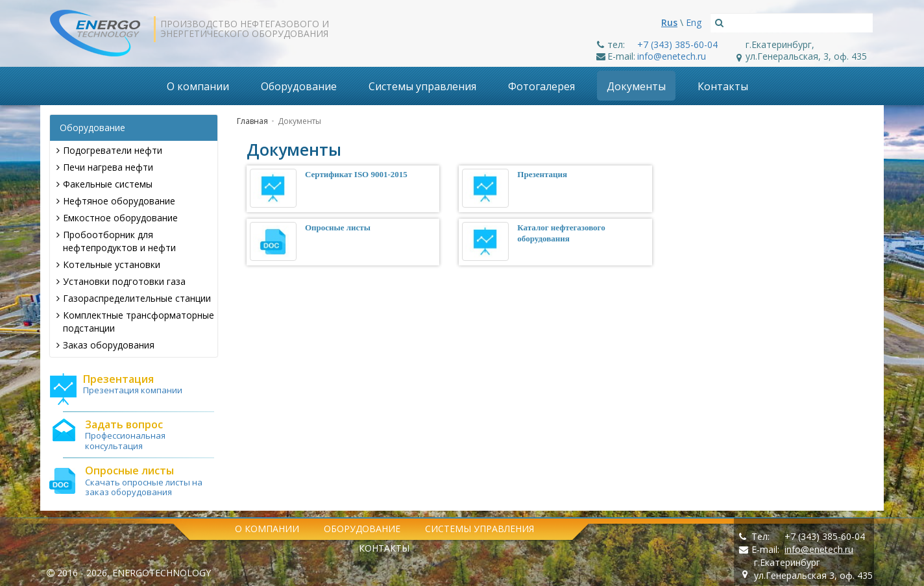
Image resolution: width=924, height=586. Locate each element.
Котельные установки (108, 264)
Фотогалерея (541, 86)
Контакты (723, 86)
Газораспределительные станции (134, 298)
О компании (198, 86)
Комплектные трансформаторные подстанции (135, 322)
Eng (694, 22)
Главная (252, 121)
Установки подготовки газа (121, 281)
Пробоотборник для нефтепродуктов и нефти (116, 241)
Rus (669, 22)
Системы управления (422, 86)
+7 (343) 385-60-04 (677, 44)
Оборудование (299, 86)
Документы (636, 86)
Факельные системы (104, 184)
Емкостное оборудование (117, 218)
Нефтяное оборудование (116, 201)
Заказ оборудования (105, 345)
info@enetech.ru (672, 56)
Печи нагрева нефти (105, 167)
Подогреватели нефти (109, 150)
